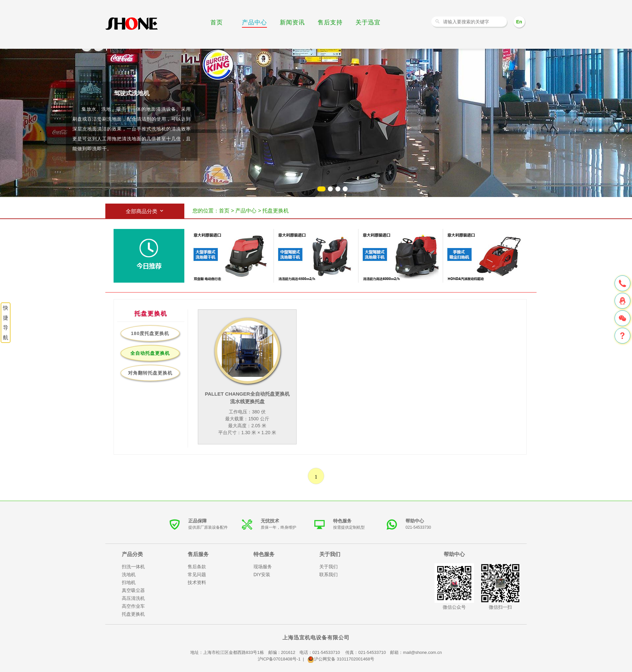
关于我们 (329, 567)
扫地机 (129, 582)
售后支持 (330, 22)
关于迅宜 (368, 22)
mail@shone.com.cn (422, 652)
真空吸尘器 (133, 590)
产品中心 (254, 22)
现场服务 (263, 567)
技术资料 (197, 582)
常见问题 (197, 574)
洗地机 (132, 24)
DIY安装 (262, 574)
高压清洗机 (133, 598)
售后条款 (197, 567)
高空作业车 (133, 606)
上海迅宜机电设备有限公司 (316, 638)
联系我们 (329, 574)
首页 (217, 22)
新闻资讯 (292, 22)
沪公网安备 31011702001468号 (341, 659)
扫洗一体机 (133, 567)
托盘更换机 (133, 614)
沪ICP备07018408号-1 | (283, 659)
